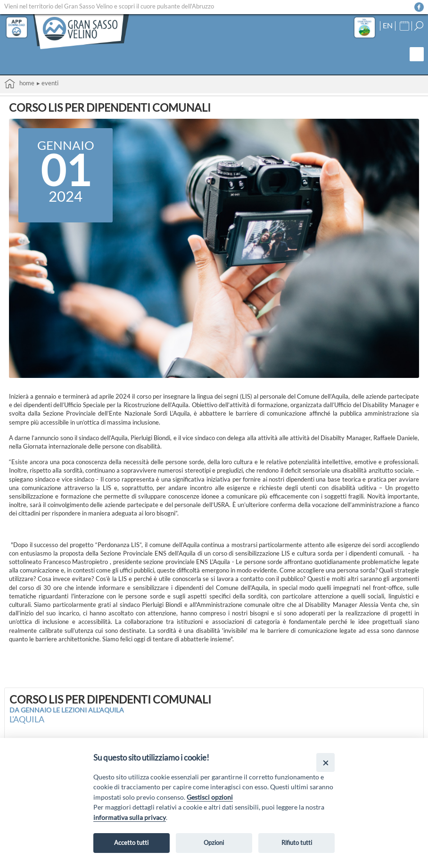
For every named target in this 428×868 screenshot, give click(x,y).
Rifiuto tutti (297, 843)
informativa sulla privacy (130, 817)
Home (19, 84)
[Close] (325, 762)
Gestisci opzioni (210, 797)
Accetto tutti (131, 843)
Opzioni (214, 843)
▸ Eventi (48, 83)
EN (388, 25)
